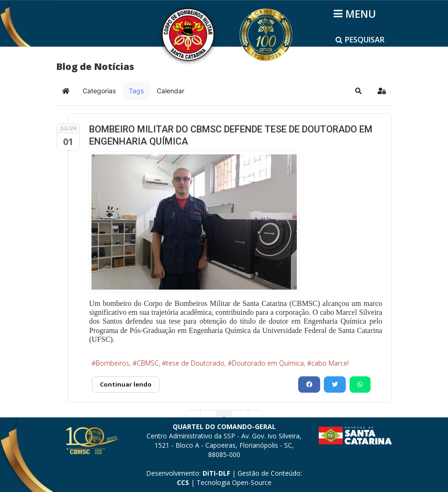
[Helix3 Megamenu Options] (356, 14)
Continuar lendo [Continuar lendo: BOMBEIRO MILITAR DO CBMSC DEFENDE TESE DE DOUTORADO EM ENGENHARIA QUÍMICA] (126, 384)
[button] (358, 91)
